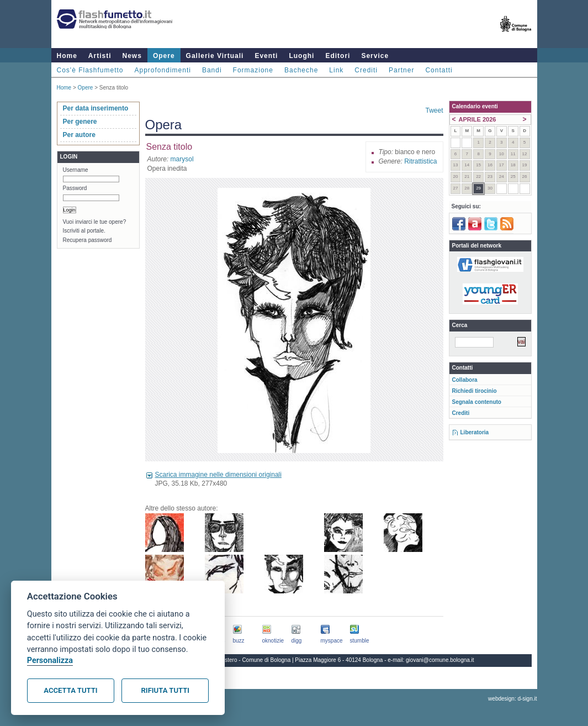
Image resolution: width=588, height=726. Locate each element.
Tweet (434, 111)
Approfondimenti (163, 70)
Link (336, 70)
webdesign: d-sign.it (512, 699)
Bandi (212, 70)
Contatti (439, 70)
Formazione (253, 70)
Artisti (100, 56)
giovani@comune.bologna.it (440, 660)
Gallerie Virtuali (215, 56)
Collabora (465, 380)
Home (67, 56)
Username (76, 170)
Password (75, 188)
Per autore (79, 135)
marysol (182, 159)
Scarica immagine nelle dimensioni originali (218, 475)
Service (375, 56)
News (132, 56)
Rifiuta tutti (165, 690)
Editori (338, 56)
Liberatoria (475, 432)
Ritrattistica (420, 161)
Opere (164, 56)
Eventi (266, 56)
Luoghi (301, 56)
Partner (401, 70)
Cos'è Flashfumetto (90, 70)
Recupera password (88, 240)
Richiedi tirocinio (475, 391)
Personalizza (50, 661)
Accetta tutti (70, 690)
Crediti (366, 70)
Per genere (80, 122)
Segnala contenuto (477, 402)
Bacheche (301, 70)
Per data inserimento (96, 108)
